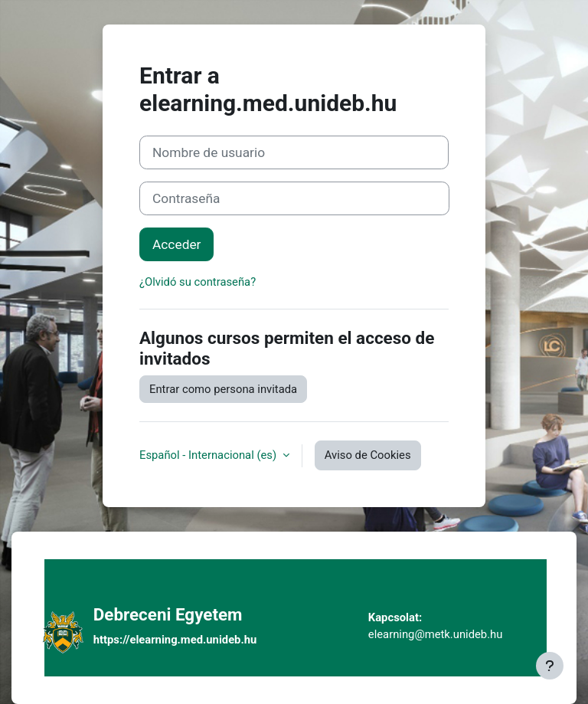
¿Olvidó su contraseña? (198, 282)
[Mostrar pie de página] (550, 666)
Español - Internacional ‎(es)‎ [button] (209, 455)
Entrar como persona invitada (223, 389)
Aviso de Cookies (368, 455)
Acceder (176, 244)
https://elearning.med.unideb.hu (175, 640)
